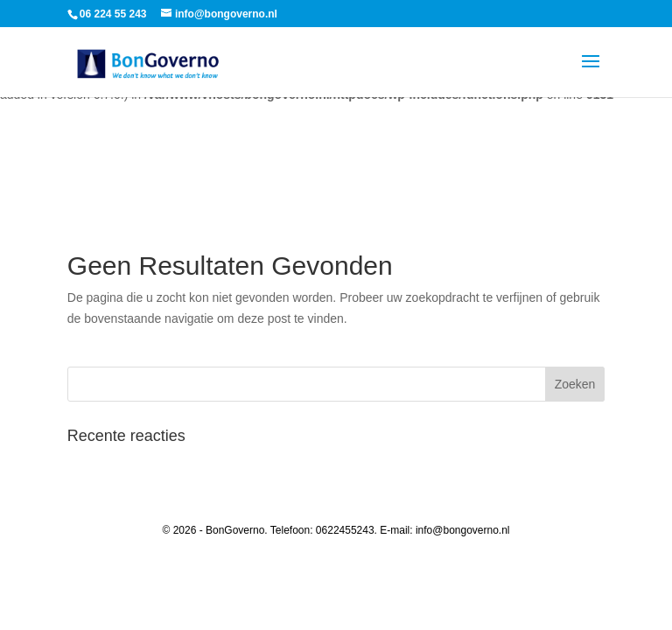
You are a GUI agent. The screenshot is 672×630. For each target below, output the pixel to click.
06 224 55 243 (113, 14)
